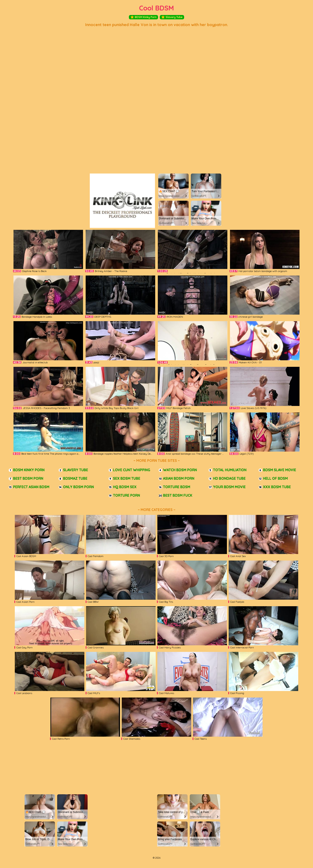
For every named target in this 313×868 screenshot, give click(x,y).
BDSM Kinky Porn (143, 17)
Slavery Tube (172, 17)
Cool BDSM (156, 8)
